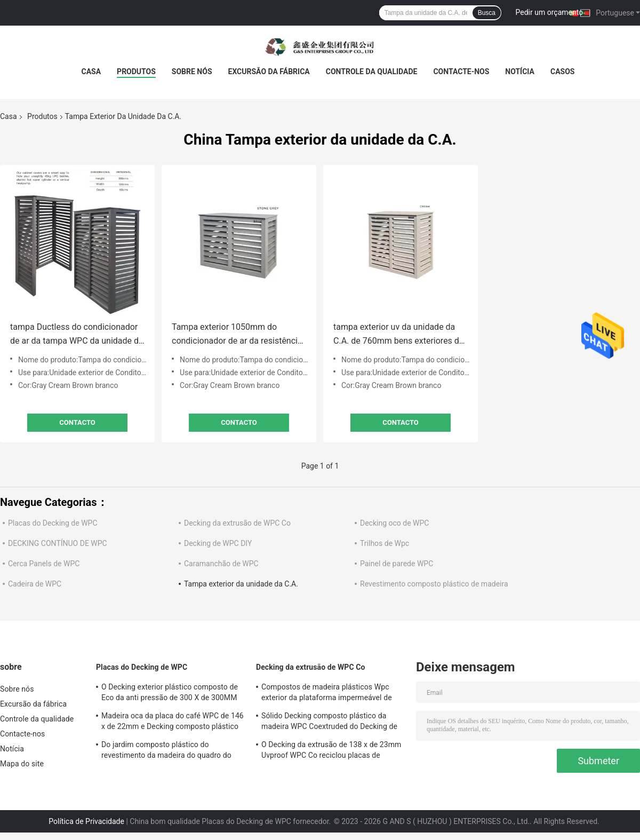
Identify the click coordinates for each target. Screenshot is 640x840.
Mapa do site (22, 764)
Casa (91, 72)
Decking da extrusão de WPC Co (237, 523)
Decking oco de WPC (394, 523)
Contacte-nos (461, 72)
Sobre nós (192, 72)
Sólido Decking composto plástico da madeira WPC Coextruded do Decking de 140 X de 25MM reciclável (329, 723)
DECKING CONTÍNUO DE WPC (58, 543)
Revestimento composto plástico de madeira (434, 584)
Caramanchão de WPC (221, 564)
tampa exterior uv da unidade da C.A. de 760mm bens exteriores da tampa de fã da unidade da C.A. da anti (399, 335)
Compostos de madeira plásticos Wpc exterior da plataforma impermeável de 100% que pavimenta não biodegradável (328, 694)
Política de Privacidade (86, 821)
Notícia (520, 72)
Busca (487, 13)
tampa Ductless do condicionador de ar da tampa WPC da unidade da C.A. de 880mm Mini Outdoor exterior (77, 335)
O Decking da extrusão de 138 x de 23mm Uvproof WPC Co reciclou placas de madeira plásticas (331, 751)
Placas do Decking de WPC (53, 523)
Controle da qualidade (372, 72)
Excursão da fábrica (269, 72)
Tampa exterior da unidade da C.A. (241, 584)
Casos (562, 72)
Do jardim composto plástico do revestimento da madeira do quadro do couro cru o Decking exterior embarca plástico (166, 751)
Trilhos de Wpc (385, 543)
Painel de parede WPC (397, 564)
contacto (77, 422)
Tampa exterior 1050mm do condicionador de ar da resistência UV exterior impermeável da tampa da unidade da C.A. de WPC (237, 335)
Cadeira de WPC (35, 584)
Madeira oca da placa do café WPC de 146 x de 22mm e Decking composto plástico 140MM (173, 723)
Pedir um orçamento (550, 12)
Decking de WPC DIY (218, 543)
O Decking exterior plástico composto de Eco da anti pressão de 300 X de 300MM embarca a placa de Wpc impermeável (170, 694)
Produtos (136, 72)
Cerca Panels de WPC (44, 564)
